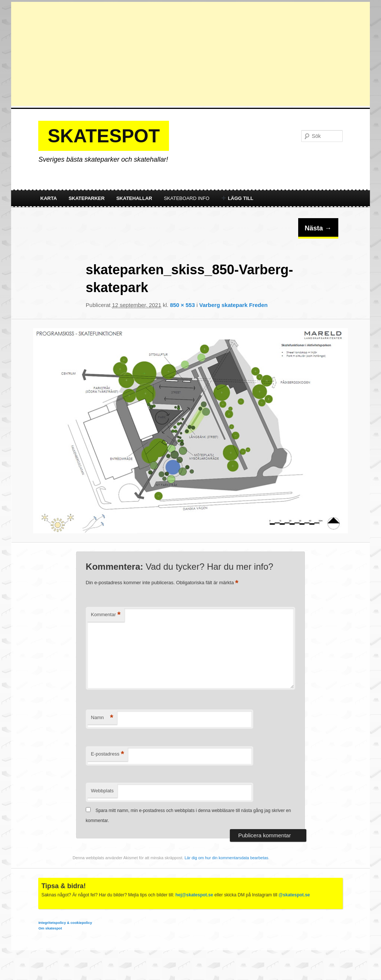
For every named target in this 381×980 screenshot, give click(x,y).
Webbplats (102, 791)
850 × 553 (183, 305)
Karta (49, 198)
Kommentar (106, 615)
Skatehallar (134, 198)
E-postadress (108, 754)
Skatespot (104, 136)
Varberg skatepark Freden (233, 305)
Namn (102, 718)
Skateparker (87, 198)
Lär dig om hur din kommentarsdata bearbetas (227, 858)
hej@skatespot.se (194, 895)
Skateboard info (187, 198)
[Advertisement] (190, 54)
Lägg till (237, 198)
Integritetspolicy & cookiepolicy (65, 923)
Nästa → (318, 228)
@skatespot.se (294, 895)
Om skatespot (50, 928)
